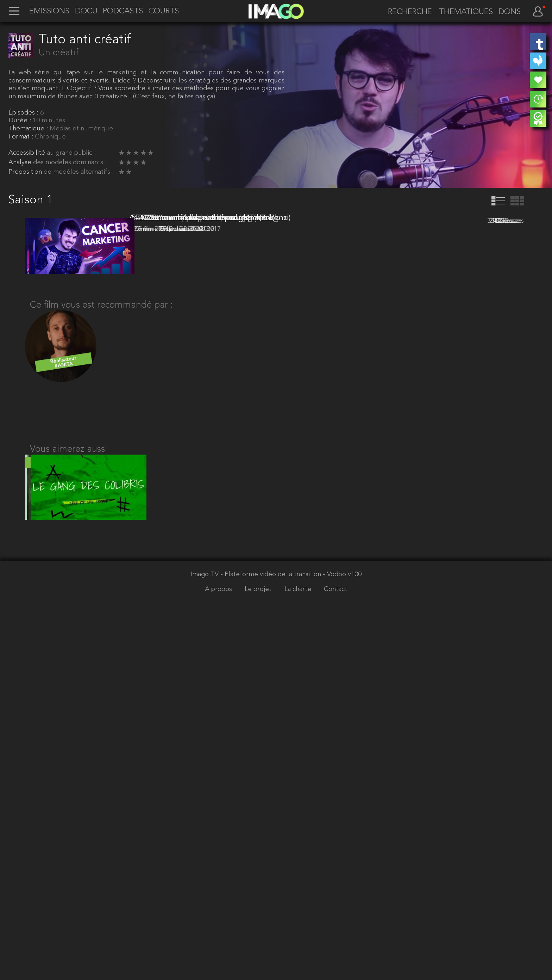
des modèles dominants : (70, 163)
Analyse (21, 163)
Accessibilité (28, 153)
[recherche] (407, 12)
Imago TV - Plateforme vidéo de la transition (257, 928)
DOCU (86, 12)
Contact (335, 943)
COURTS (164, 12)
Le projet (259, 943)
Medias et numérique (81, 129)
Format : (22, 137)
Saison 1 (31, 200)
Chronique (50, 137)
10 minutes (49, 121)
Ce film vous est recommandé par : (101, 645)
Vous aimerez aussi (68, 795)
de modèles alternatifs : (79, 172)
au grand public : (71, 153)
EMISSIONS (49, 12)
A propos (219, 943)
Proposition (26, 172)
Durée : (21, 121)
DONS (510, 12)
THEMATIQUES (466, 12)
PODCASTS (123, 12)
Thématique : (29, 129)
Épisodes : (24, 113)
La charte (299, 943)
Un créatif (59, 53)
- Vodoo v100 (342, 928)
